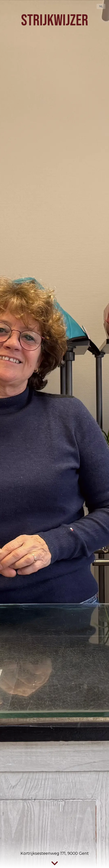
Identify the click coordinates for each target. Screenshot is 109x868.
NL (101, 6)
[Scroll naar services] (55, 864)
